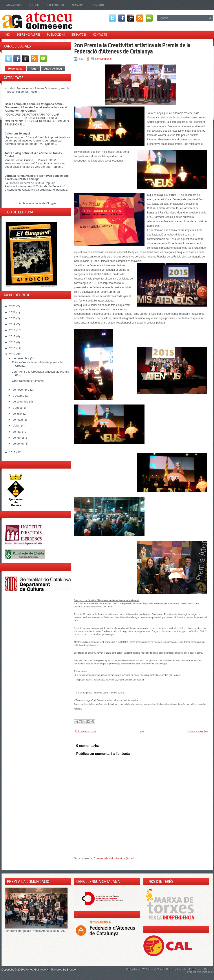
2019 (13, 324)
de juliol (18, 414)
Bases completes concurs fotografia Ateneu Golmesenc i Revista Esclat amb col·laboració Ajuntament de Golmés (36, 107)
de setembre (21, 402)
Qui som (34, 5)
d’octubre (19, 396)
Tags (33, 69)
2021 (13, 312)
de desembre (21, 358)
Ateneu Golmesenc (37, 970)
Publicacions (55, 5)
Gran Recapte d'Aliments (28, 381)
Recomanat (16, 69)
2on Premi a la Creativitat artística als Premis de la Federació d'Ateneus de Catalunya (132, 48)
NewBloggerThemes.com (199, 972)
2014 (13, 354)
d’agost (18, 408)
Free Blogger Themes (201, 969)
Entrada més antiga (197, 731)
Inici (7, 35)
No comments (103, 59)
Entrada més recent (86, 731)
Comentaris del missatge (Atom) (114, 858)
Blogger (51, 203)
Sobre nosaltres (29, 35)
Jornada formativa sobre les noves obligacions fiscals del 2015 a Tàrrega (37, 177)
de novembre (21, 390)
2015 (13, 348)
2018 (13, 330)
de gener (19, 444)
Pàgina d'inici (14, 5)
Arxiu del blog (53, 69)
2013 (13, 452)
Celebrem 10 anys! (17, 133)
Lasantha (182, 969)
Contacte (98, 5)
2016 (13, 342)
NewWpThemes (146, 969)
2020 (13, 318)
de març (18, 432)
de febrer (19, 438)
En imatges (78, 5)
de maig (18, 420)
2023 (13, 306)
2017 (13, 336)
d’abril (17, 426)
